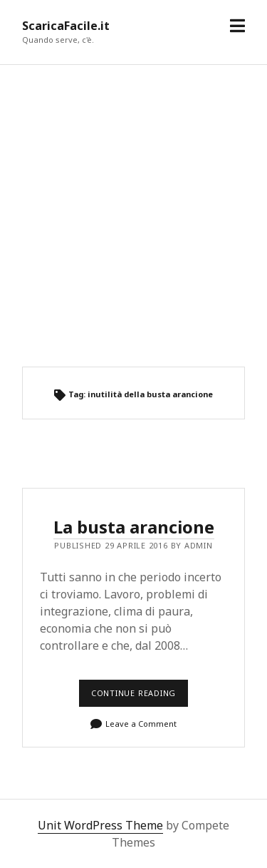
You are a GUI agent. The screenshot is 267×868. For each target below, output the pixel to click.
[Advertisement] (133, 216)
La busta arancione (134, 527)
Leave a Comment (141, 724)
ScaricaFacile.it (66, 26)
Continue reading (137, 697)
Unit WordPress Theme (100, 825)
